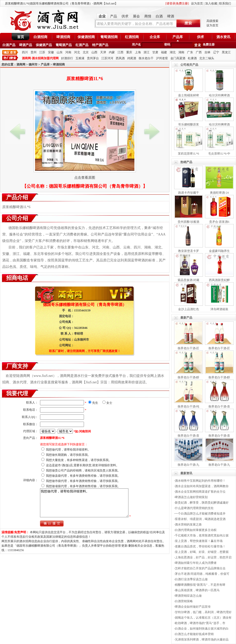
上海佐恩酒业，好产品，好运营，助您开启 (203, 557)
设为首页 (197, 3)
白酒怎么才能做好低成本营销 (194, 634)
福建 (164, 52)
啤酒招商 (63, 37)
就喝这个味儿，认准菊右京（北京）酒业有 (203, 618)
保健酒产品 (44, 45)
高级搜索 (212, 21)
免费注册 (209, 45)
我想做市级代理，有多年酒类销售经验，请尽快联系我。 (83, 481)
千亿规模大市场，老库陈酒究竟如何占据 (202, 535)
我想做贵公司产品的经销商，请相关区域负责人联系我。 (83, 470)
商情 (148, 16)
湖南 (181, 52)
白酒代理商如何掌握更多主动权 (196, 530)
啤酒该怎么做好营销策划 (191, 497)
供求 (125, 16)
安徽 (51, 52)
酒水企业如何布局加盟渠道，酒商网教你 (202, 486)
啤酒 (171, 16)
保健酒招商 (86, 37)
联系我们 (225, 3)
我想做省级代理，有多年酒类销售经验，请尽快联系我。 (83, 486)
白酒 (159, 16)
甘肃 (155, 52)
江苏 (42, 52)
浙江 (147, 52)
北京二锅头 (207, 58)
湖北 (173, 52)
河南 (68, 52)
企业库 (155, 37)
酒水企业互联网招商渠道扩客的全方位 (200, 492)
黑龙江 (226, 52)
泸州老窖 (162, 58)
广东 (190, 52)
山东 (60, 52)
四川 (25, 52)
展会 (136, 16)
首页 (21, 37)
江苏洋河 (107, 58)
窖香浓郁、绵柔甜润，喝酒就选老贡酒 (200, 519)
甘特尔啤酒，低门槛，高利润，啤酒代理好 (203, 612)
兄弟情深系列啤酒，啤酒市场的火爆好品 (202, 640)
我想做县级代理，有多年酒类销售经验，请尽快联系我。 (83, 476)
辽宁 (216, 52)
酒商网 (21, 64)
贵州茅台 (93, 58)
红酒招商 (132, 37)
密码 (167, 45)
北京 (86, 52)
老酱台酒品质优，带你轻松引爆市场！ (200, 546)
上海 (138, 52)
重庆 (129, 52)
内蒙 (112, 52)
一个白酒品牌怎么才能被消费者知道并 (200, 514)
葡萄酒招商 (109, 37)
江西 (120, 52)
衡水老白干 (146, 58)
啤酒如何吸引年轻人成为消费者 (196, 563)
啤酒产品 (26, 45)
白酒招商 (40, 37)
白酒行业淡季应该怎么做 (191, 579)
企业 (102, 16)
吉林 (207, 52)
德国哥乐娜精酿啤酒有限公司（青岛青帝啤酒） (96, 186)
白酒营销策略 (184, 601)
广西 (199, 52)
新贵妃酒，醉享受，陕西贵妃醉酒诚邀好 (202, 503)
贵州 (34, 52)
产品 (114, 16)
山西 (94, 52)
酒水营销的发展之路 (188, 525)
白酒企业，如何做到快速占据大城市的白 (202, 629)
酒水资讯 (223, 37)
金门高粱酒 (178, 58)
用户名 (136, 45)
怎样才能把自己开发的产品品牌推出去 (200, 568)
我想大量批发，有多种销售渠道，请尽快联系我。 (79, 460)
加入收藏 (211, 3)
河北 (77, 52)
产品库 (178, 37)
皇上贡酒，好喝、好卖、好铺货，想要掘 (202, 552)
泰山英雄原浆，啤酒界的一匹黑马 (197, 590)
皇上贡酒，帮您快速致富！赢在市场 (199, 541)
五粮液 (80, 58)
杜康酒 (192, 58)
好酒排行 (67, 58)
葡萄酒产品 (64, 45)
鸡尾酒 (132, 58)
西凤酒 (120, 58)
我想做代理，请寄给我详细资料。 (68, 450)
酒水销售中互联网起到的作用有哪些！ (200, 481)
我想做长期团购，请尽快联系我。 (68, 455)
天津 (103, 52)
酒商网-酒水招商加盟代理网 (40, 58)
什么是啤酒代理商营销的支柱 (194, 508)
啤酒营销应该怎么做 (188, 596)
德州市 (33, 64)
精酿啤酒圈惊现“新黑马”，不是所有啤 (200, 585)
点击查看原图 (85, 178)
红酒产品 (82, 45)
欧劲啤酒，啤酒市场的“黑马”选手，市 (200, 623)
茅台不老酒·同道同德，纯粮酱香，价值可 (202, 574)
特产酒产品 (100, 45)
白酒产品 (9, 45)
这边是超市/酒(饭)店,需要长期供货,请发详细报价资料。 (82, 465)
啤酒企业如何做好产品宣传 (193, 607)
